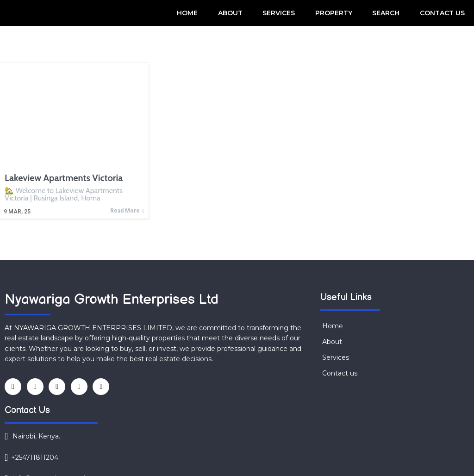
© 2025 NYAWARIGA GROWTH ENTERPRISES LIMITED (112, 454)
